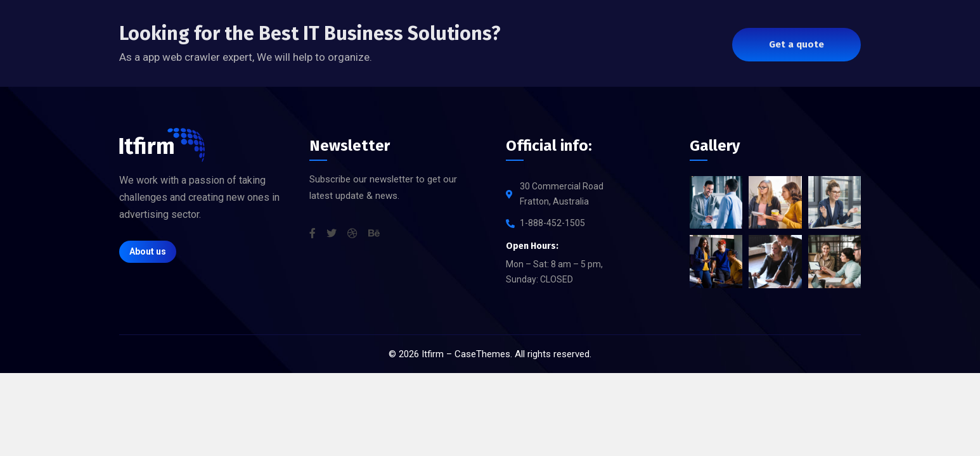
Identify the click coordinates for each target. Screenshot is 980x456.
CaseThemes (482, 354)
